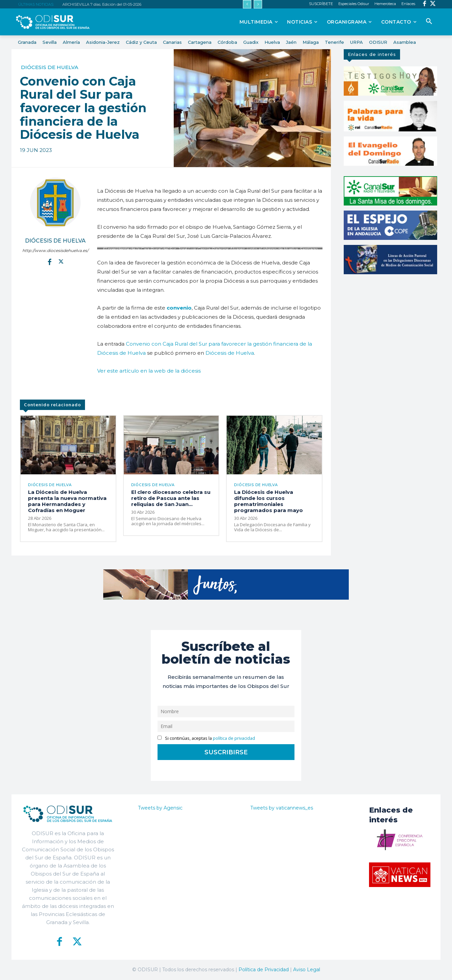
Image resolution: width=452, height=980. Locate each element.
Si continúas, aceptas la (206, 738)
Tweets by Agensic (160, 808)
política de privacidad (234, 738)
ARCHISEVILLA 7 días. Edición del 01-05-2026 (102, 4)
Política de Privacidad (264, 970)
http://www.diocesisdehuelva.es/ (55, 250)
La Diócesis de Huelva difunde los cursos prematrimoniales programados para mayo (269, 501)
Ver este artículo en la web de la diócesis (149, 371)
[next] (258, 4)
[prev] (247, 4)
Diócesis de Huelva (50, 67)
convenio (179, 308)
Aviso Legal (307, 970)
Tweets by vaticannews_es (282, 808)
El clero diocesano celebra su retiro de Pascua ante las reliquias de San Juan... (171, 498)
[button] (429, 22)
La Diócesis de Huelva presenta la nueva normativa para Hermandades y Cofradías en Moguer (67, 501)
